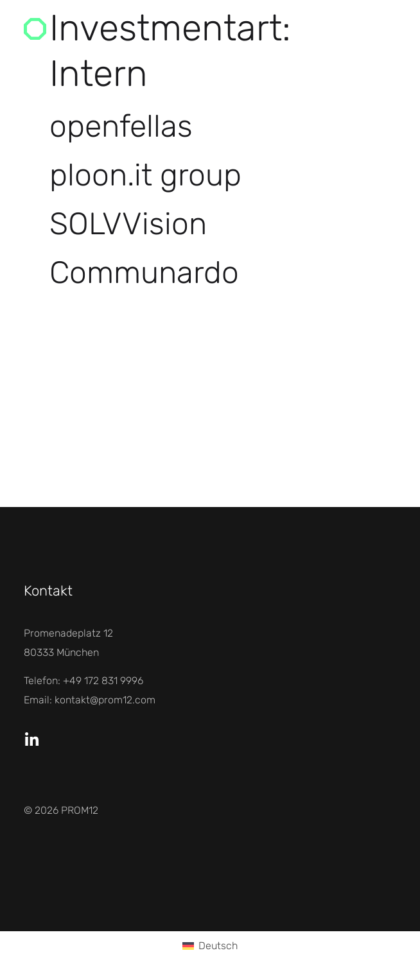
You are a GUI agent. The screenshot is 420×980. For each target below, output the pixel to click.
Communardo (144, 272)
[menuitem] (210, 947)
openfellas (121, 126)
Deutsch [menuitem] (218, 946)
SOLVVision (128, 224)
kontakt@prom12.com (105, 700)
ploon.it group (145, 175)
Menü (352, 29)
